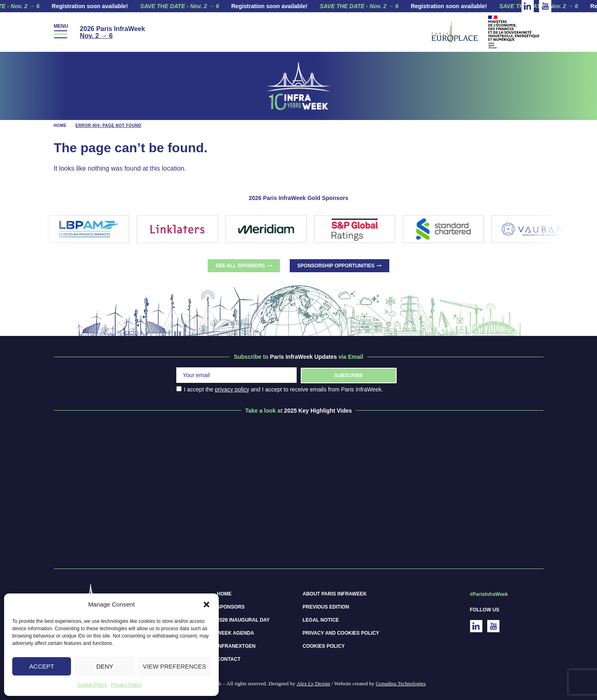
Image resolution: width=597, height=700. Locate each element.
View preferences (174, 666)
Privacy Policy (126, 685)
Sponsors (231, 607)
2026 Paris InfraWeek (113, 32)
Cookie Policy (92, 685)
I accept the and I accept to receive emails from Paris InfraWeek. (280, 389)
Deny (105, 666)
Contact (229, 659)
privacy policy (232, 389)
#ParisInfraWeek (489, 594)
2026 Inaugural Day (243, 620)
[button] (206, 604)
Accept (42, 666)
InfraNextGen (236, 646)
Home (60, 126)
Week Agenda (236, 633)
